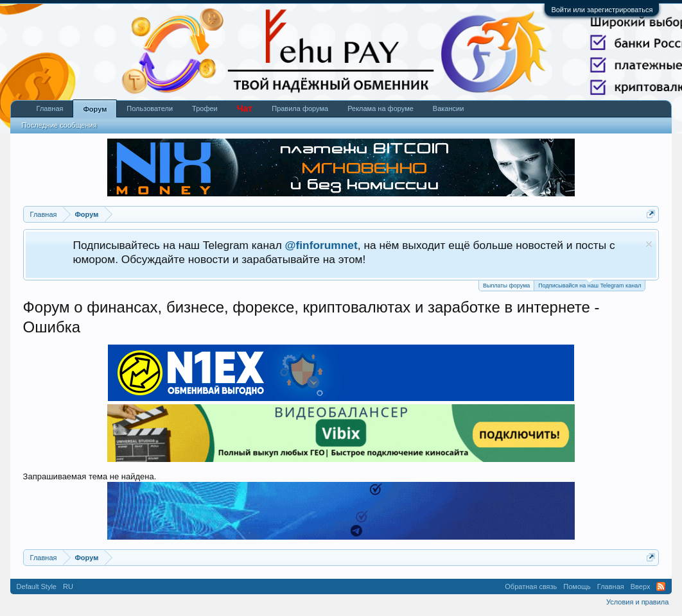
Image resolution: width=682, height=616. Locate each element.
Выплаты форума (506, 286)
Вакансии (449, 108)
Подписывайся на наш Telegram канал (590, 285)
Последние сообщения (59, 125)
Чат (245, 108)
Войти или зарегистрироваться (602, 10)
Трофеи (205, 108)
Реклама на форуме (380, 108)
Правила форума (300, 108)
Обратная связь (531, 586)
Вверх (641, 586)
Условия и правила (637, 602)
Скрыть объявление (649, 244)
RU (68, 586)
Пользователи (150, 108)
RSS (661, 586)
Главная (50, 108)
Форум (95, 109)
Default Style (37, 586)
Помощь (577, 586)
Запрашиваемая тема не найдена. (90, 476)
